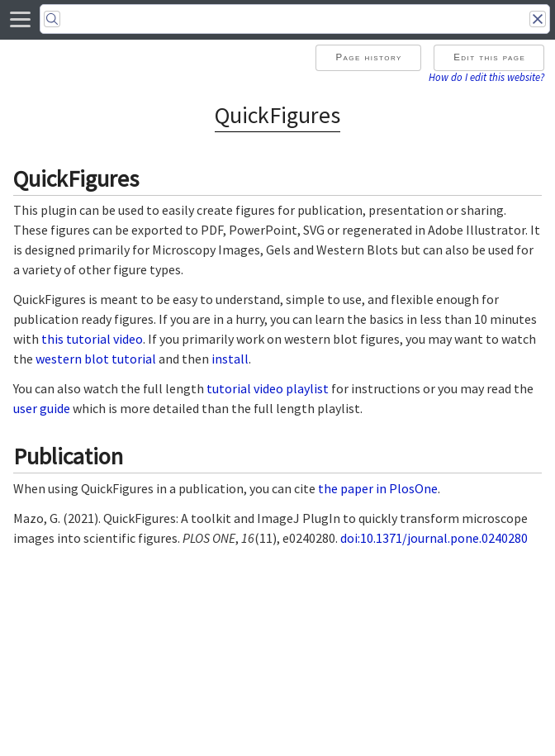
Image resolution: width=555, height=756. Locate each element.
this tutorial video (92, 339)
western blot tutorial (96, 359)
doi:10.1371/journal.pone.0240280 (433, 538)
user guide (42, 408)
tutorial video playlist (268, 388)
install (230, 359)
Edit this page (489, 57)
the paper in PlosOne (378, 488)
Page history (368, 57)
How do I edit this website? (486, 77)
